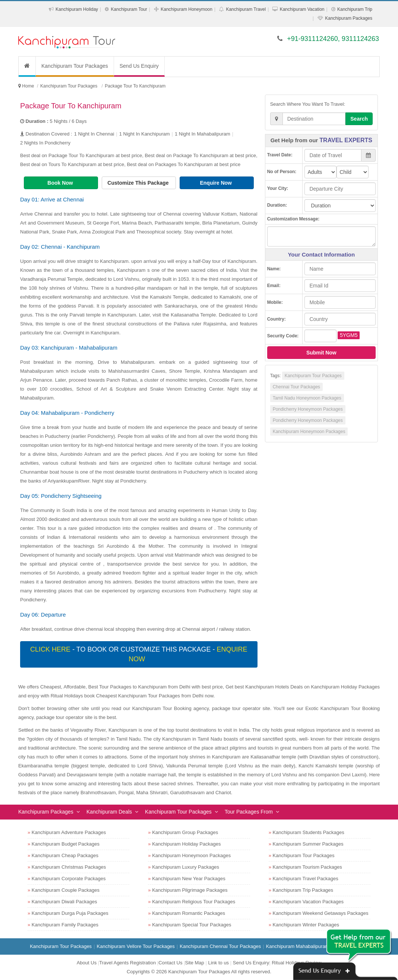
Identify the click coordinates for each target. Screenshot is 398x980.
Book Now (61, 183)
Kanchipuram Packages (349, 18)
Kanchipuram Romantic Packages (189, 913)
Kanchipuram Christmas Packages (69, 867)
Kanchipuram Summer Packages (308, 844)
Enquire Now (216, 183)
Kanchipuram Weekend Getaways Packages (321, 913)
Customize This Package (139, 183)
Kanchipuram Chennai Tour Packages (220, 946)
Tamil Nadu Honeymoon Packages (307, 398)
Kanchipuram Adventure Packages (69, 832)
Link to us (218, 963)
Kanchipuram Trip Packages (303, 890)
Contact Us (170, 963)
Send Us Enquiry (139, 66)
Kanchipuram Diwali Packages (64, 902)
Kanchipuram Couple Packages (66, 890)
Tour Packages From (249, 812)
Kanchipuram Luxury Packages (186, 867)
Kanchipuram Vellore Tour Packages (136, 946)
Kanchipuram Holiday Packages (186, 844)
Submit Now (321, 353)
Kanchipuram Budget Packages (66, 844)
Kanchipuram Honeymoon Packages (309, 432)
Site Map (195, 963)
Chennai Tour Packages (296, 387)
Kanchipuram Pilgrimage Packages (190, 890)
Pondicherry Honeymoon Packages (308, 409)
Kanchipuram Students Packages (309, 832)
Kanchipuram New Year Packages (189, 879)
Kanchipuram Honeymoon (187, 9)
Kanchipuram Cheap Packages (65, 855)
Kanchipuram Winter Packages (306, 925)
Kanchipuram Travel (246, 9)
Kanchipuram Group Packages (185, 832)
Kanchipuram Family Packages (65, 925)
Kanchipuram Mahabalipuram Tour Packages (314, 946)
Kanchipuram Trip (355, 9)
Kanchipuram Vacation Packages (308, 902)
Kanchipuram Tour (129, 9)
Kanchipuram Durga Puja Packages (70, 913)
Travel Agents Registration (127, 963)
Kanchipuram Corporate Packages (69, 879)
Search (359, 119)
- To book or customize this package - (139, 654)
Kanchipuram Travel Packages (306, 879)
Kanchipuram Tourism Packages (307, 867)
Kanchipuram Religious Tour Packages (194, 902)
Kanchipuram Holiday (77, 9)
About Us (87, 963)
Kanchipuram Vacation (302, 9)
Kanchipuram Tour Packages (75, 66)
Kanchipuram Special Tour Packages (192, 925)
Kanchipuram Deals (109, 812)
